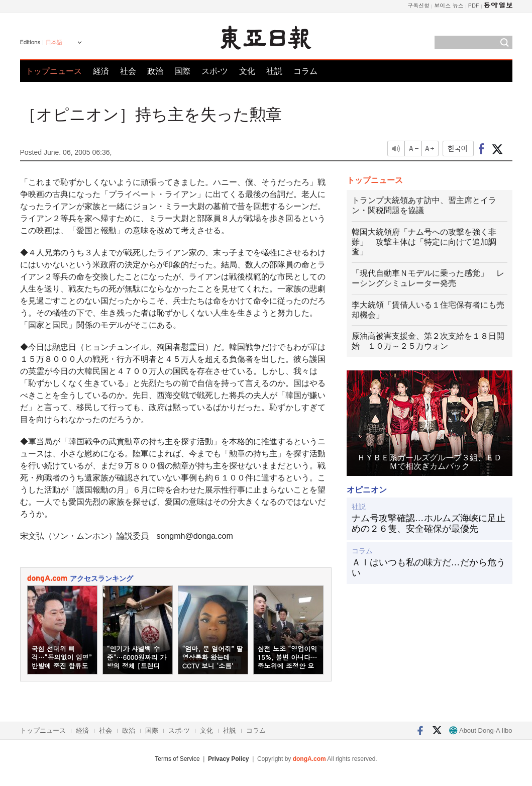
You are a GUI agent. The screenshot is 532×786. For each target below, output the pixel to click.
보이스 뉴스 (449, 5)
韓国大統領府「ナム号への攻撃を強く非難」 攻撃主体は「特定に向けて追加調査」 (424, 242)
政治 (155, 71)
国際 (182, 71)
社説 (274, 71)
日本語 (54, 42)
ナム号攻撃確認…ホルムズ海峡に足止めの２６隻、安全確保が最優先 (429, 524)
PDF (474, 5)
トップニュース (54, 71)
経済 (101, 71)
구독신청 (418, 5)
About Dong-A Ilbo (481, 730)
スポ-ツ (215, 71)
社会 (128, 71)
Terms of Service (177, 759)
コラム (305, 71)
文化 (247, 71)
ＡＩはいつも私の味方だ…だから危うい (429, 568)
